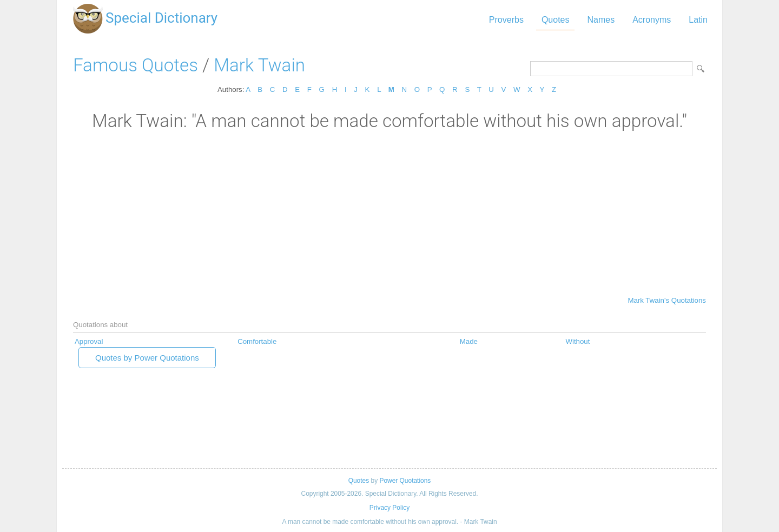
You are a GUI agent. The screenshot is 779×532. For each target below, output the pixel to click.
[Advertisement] (389, 212)
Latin (698, 20)
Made (469, 341)
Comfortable (257, 341)
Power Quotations (405, 481)
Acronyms (652, 20)
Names (601, 20)
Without (577, 341)
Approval (89, 341)
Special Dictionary (161, 18)
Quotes (556, 20)
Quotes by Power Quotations (147, 358)
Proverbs (506, 20)
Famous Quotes (136, 65)
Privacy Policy (389, 508)
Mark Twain (259, 65)
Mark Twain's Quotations (667, 300)
